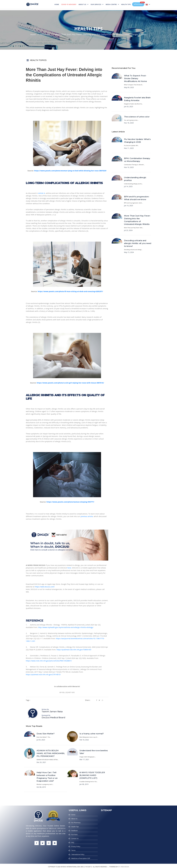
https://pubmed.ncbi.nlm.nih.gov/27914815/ (43, 674)
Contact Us (75, 838)
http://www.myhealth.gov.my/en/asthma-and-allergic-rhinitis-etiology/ (66, 627)
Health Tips (126, 4)
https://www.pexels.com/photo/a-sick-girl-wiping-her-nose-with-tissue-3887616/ (70, 383)
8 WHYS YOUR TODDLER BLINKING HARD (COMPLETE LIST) (92, 775)
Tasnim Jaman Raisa (52, 712)
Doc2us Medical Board (53, 718)
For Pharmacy (76, 822)
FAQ (73, 841)
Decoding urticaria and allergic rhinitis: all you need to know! (138, 243)
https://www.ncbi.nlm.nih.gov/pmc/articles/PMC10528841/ (49, 661)
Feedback (75, 830)
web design (125, 865)
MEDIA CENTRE (112, 4)
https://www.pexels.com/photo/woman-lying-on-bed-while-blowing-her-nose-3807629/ (70, 171)
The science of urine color (137, 117)
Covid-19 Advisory (69, 4)
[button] (88, 60)
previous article (87, 516)
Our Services (97, 4)
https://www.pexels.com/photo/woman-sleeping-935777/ (70, 502)
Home (57, 3)
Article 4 (41, 193)
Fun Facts (75, 834)
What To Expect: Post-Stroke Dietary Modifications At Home (135, 78)
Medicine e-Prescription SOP (82, 857)
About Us (83, 4)
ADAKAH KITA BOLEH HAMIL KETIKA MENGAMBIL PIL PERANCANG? (51, 753)
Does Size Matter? (46, 734)
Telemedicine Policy (79, 853)
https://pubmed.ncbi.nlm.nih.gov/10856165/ (74, 650)
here (69, 568)
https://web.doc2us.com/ (45, 587)
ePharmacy (139, 4)
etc (119, 865)
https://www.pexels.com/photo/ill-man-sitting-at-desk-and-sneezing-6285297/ (70, 291)
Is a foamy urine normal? (92, 734)
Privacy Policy (76, 845)
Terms (74, 849)
